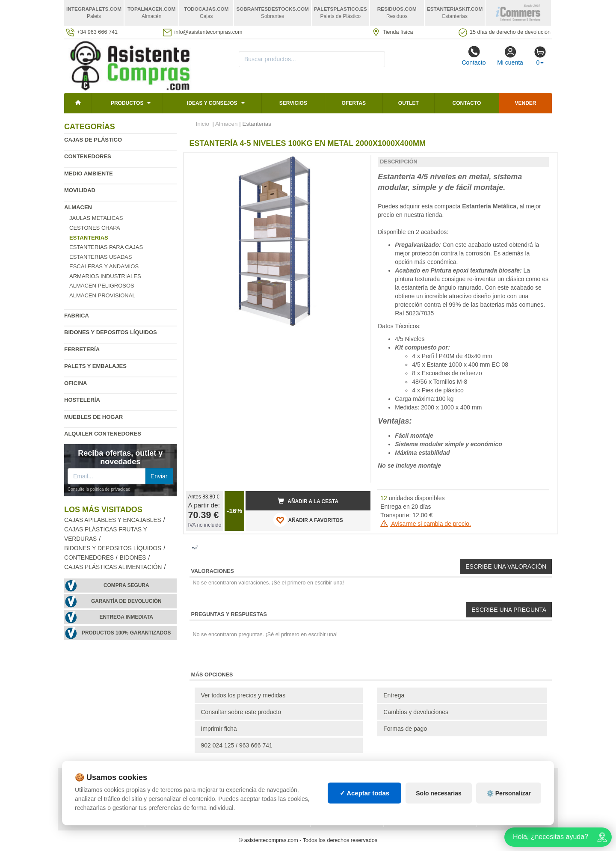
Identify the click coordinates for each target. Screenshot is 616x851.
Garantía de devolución (126, 601)
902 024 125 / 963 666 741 (237, 745)
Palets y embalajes (95, 366)
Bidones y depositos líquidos (111, 332)
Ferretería (82, 349)
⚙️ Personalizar (509, 793)
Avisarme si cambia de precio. (426, 524)
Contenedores (88, 156)
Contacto (474, 56)
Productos (127, 103)
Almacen (78, 207)
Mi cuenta (510, 56)
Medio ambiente (89, 173)
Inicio (203, 124)
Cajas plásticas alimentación (113, 567)
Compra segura (126, 585)
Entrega (394, 695)
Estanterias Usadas (101, 257)
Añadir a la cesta (308, 501)
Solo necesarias (439, 793)
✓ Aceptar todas (365, 793)
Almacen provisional (102, 295)
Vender (526, 103)
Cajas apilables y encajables (113, 520)
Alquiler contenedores (103, 434)
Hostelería (82, 400)
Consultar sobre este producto (241, 712)
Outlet (409, 103)
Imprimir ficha (219, 729)
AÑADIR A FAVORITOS (308, 520)
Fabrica (77, 316)
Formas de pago (405, 729)
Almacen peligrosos (102, 286)
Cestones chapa (95, 228)
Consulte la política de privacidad (99, 489)
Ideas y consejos (212, 103)
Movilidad (80, 190)
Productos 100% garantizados (126, 633)
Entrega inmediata (126, 617)
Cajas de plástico (93, 140)
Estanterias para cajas (106, 247)
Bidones (133, 558)
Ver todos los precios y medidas (243, 695)
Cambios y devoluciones (416, 712)
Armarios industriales (105, 276)
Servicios (293, 103)
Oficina (76, 383)
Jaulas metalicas (96, 218)
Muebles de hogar (93, 417)
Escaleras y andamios (104, 266)
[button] (356, 163)
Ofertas (354, 103)
